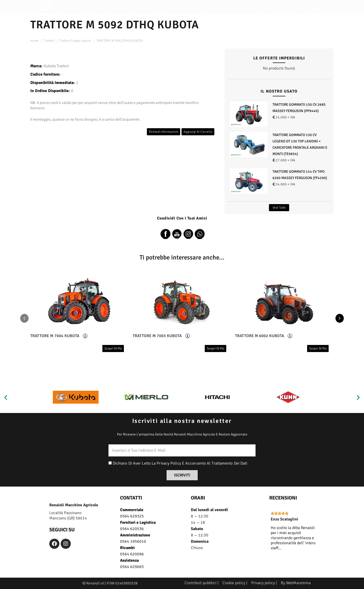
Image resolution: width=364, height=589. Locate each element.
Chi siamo (78, 7)
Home (35, 41)
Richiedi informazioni (164, 132)
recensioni (283, 498)
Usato (122, 7)
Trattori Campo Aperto (75, 41)
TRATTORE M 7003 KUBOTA (157, 336)
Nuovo (102, 7)
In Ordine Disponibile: (50, 91)
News (231, 7)
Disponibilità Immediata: (53, 83)
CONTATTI (131, 498)
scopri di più (113, 348)
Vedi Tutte (279, 208)
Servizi (194, 7)
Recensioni (272, 7)
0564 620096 (132, 554)
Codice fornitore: (45, 74)
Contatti (249, 7)
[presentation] (24, 319)
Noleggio (174, 7)
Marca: (36, 66)
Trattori (49, 41)
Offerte (213, 7)
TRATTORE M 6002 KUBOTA (260, 336)
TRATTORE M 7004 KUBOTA (55, 336)
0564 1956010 (133, 541)
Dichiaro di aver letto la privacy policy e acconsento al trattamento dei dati (180, 463)
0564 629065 (132, 567)
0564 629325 (132, 516)
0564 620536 (132, 529)
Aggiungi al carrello (198, 132)
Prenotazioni (147, 7)
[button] (6, 397)
